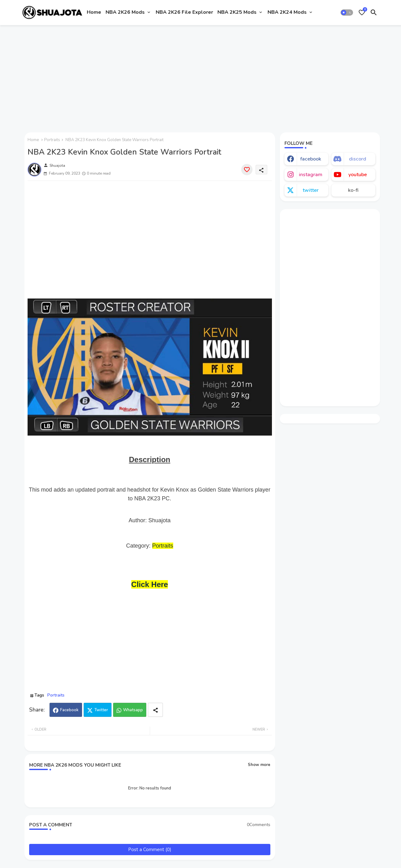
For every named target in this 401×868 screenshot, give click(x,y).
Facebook (69, 710)
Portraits (52, 140)
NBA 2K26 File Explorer (184, 12)
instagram (311, 175)
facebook (311, 159)
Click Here (150, 584)
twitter (311, 190)
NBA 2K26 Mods (125, 12)
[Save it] (247, 170)
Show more (259, 765)
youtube (358, 175)
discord (358, 159)
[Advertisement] (201, 76)
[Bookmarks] (362, 13)
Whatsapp (133, 710)
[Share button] (155, 710)
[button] (347, 13)
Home (94, 12)
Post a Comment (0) (150, 850)
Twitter (101, 710)
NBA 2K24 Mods (287, 12)
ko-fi (353, 190)
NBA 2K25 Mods (237, 12)
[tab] (94, 13)
